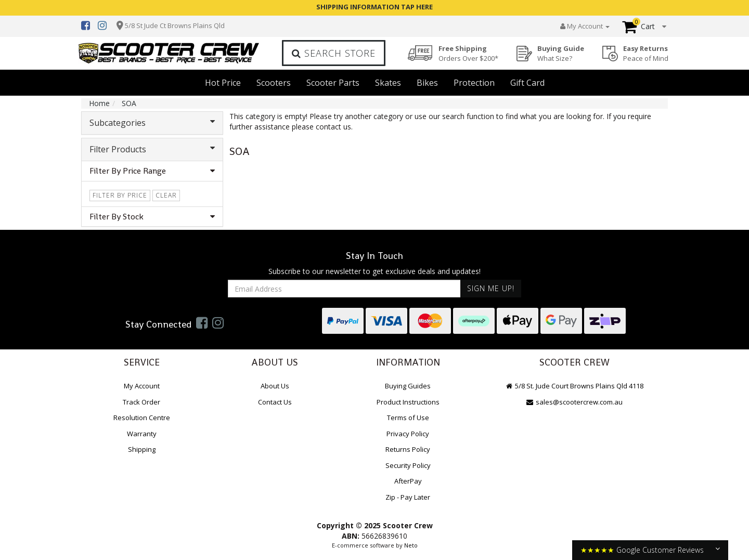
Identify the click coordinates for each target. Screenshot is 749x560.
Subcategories (152, 123)
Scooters (274, 83)
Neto (411, 545)
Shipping (142, 449)
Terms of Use (408, 418)
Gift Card (527, 83)
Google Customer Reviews (660, 550)
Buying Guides (408, 386)
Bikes (427, 83)
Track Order (141, 402)
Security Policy (408, 465)
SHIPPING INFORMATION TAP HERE (374, 7)
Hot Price (223, 83)
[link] (202, 322)
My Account (142, 386)
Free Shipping (468, 53)
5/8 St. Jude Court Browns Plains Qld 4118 (574, 386)
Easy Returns (646, 53)
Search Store (334, 53)
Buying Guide (561, 53)
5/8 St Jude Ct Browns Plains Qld (175, 25)
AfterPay (408, 481)
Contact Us (275, 402)
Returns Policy (408, 449)
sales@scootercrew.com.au (574, 402)
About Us (275, 386)
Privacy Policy (408, 434)
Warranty (142, 434)
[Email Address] (344, 289)
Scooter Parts (333, 83)
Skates (388, 83)
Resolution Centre (142, 418)
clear (166, 195)
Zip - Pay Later (408, 497)
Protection (474, 83)
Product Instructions (408, 402)
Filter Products (152, 149)
